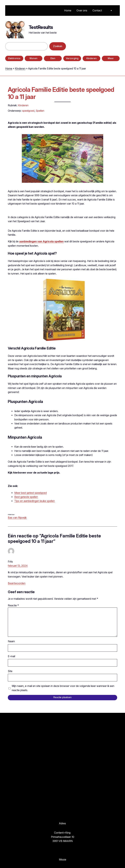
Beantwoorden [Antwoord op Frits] (17, 583)
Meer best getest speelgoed (31, 493)
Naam (11, 641)
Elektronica (14, 58)
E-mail (11, 656)
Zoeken (58, 46)
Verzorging (72, 58)
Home (9, 69)
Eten (53, 58)
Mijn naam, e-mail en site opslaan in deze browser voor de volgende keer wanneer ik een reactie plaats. (63, 688)
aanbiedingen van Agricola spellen (41, 241)
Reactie (13, 605)
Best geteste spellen (26, 497)
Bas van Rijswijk (17, 518)
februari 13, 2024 (18, 566)
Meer (111, 58)
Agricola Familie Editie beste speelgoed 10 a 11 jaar (61, 93)
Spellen (40, 111)
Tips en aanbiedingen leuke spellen (35, 501)
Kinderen (92, 58)
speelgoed (28, 111)
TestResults (41, 27)
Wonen (33, 58)
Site (10, 671)
